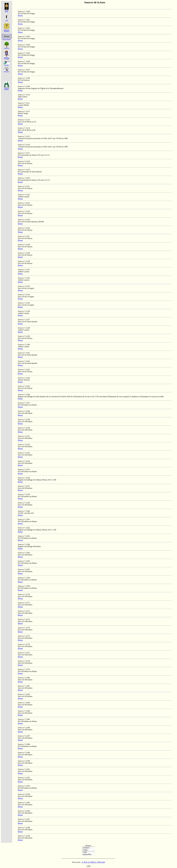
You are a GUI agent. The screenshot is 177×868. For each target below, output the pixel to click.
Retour (20, 15)
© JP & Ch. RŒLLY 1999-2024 (93, 862)
